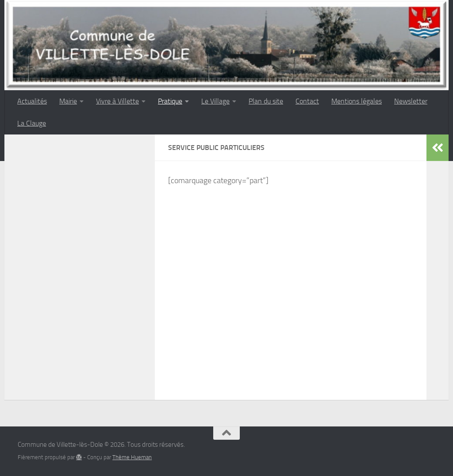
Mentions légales (357, 101)
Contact (307, 101)
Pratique (170, 101)
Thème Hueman (132, 457)
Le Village (215, 101)
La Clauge (32, 123)
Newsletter (411, 101)
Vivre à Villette (117, 101)
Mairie (68, 101)
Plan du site (266, 101)
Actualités (32, 101)
